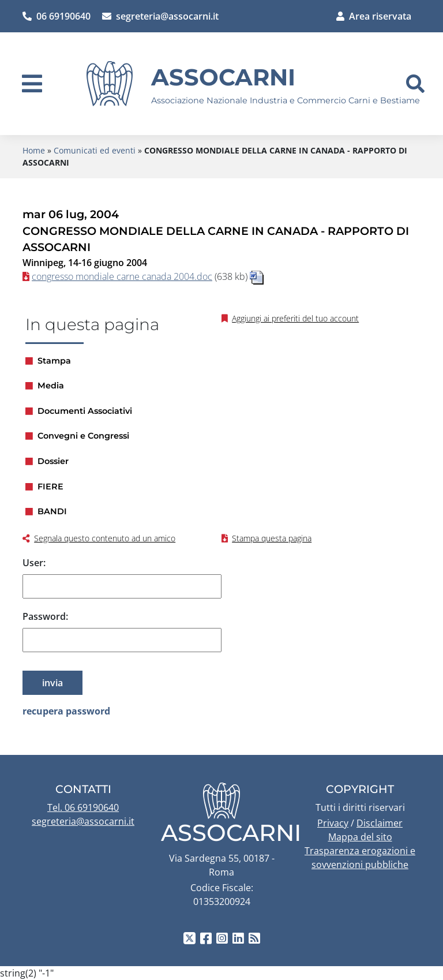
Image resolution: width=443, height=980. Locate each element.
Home (34, 150)
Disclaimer (380, 823)
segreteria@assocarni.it (160, 16)
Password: (45, 616)
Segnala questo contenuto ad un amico (105, 538)
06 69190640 (57, 16)
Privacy (333, 823)
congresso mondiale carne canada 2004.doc (122, 276)
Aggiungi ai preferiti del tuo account (295, 318)
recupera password (66, 711)
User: (34, 563)
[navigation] (32, 84)
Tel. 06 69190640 (83, 807)
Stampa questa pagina (272, 538)
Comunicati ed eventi (95, 150)
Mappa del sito (360, 837)
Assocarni (223, 77)
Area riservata (374, 16)
